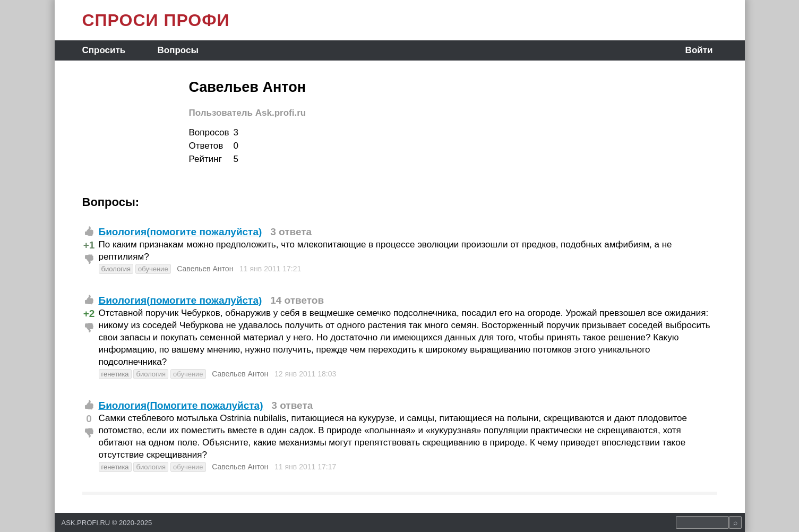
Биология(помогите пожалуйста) (181, 232)
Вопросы (178, 50)
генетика (115, 374)
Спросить (104, 50)
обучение (153, 269)
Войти (699, 50)
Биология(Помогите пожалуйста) (181, 405)
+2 (89, 314)
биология (116, 269)
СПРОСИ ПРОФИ (156, 20)
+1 (89, 245)
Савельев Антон (205, 269)
